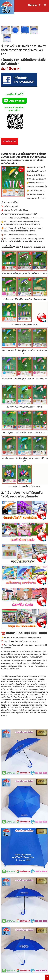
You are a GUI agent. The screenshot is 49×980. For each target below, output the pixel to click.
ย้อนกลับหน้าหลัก (10, 141)
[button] (45, 5)
